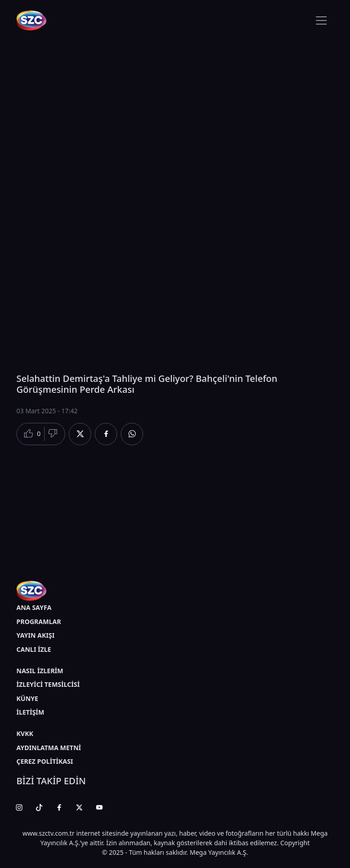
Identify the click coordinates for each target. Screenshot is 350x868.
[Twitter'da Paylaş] (80, 434)
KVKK (25, 733)
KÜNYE (27, 698)
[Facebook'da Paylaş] (106, 434)
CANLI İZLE (34, 649)
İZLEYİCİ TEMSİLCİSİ (48, 684)
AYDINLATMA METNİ (49, 748)
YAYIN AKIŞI (36, 635)
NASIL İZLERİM (40, 671)
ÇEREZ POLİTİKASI (45, 761)
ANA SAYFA (34, 607)
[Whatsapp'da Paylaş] (132, 434)
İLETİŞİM (30, 712)
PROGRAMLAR (39, 622)
